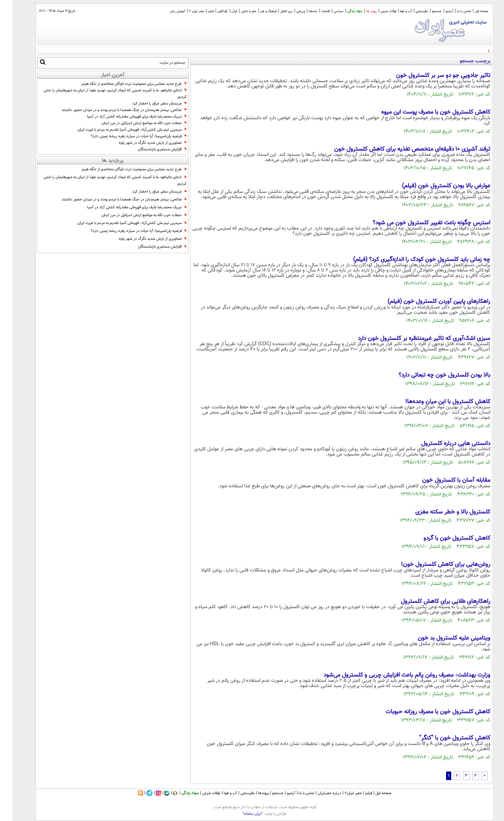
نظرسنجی (409, 11)
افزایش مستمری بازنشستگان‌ (150, 149)
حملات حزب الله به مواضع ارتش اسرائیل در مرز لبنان (132, 123)
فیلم (198, 11)
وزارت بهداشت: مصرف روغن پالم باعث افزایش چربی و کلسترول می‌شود (394, 675)
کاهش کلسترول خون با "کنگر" (442, 738)
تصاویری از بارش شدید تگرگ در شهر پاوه (140, 143)
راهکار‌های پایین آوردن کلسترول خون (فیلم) (426, 302)
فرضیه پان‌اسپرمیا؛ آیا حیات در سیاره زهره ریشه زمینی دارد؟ (126, 136)
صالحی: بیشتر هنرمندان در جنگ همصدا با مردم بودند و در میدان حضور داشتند (112, 110)
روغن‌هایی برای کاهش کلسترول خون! (433, 565)
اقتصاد (313, 11)
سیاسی (326, 11)
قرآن (222, 11)
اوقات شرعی (376, 11)
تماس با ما (451, 11)
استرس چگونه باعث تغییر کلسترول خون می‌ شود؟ (419, 223)
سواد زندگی (342, 11)
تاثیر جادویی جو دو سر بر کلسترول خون (431, 76)
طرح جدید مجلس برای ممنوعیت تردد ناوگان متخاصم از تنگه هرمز (121, 84)
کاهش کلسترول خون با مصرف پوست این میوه (423, 112)
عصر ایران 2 (184, 11)
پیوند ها (359, 11)
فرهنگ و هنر (256, 11)
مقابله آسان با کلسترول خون (444, 480)
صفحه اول (469, 11)
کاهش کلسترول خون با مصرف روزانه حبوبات (425, 712)
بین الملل (274, 11)
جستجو (424, 11)
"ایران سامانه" (240, 814)
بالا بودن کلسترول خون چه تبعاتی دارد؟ (432, 375)
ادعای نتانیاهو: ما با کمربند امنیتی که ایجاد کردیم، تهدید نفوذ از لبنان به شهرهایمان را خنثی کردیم (103, 94)
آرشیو (437, 11)
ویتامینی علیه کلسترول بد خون (441, 638)
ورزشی (288, 11)
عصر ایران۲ (341, 793)
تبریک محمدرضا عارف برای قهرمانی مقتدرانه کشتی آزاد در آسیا (124, 117)
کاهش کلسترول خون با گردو (444, 538)
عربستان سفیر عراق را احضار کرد (147, 103)
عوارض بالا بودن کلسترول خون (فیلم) (434, 186)
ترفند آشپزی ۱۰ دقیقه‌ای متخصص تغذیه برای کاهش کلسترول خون (400, 149)
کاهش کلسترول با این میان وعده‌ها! (435, 402)
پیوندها (251, 793)
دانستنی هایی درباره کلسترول (443, 444)
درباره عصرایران (317, 793)
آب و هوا (393, 11)
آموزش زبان (165, 11)
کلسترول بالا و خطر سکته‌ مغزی (440, 512)
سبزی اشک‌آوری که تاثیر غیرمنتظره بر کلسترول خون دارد (412, 339)
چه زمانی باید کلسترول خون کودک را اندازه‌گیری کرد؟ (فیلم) (409, 260)
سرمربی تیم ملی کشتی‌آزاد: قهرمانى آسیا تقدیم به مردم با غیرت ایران (120, 130)
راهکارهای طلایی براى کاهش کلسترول (433, 602)
